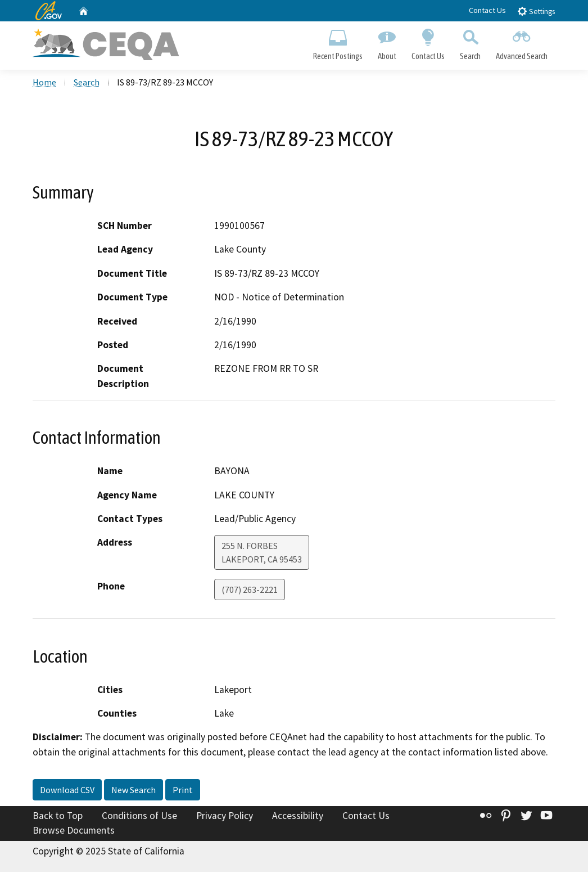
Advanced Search (522, 43)
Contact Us (487, 10)
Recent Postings (338, 43)
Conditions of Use (139, 817)
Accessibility (298, 817)
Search (471, 43)
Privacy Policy (225, 817)
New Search (134, 791)
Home (44, 84)
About (387, 43)
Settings (536, 11)
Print (183, 791)
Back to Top (58, 817)
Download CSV (67, 791)
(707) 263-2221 (250, 591)
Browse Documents (74, 831)
